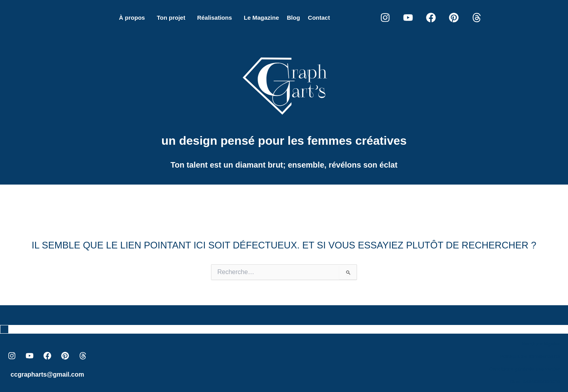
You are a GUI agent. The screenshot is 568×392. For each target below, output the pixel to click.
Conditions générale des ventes (524, 369)
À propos (132, 18)
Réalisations (215, 18)
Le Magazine (261, 18)
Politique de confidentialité (530, 357)
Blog (293, 18)
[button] (134, 18)
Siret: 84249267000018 (535, 382)
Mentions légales (541, 344)
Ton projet (171, 18)
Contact (319, 18)
